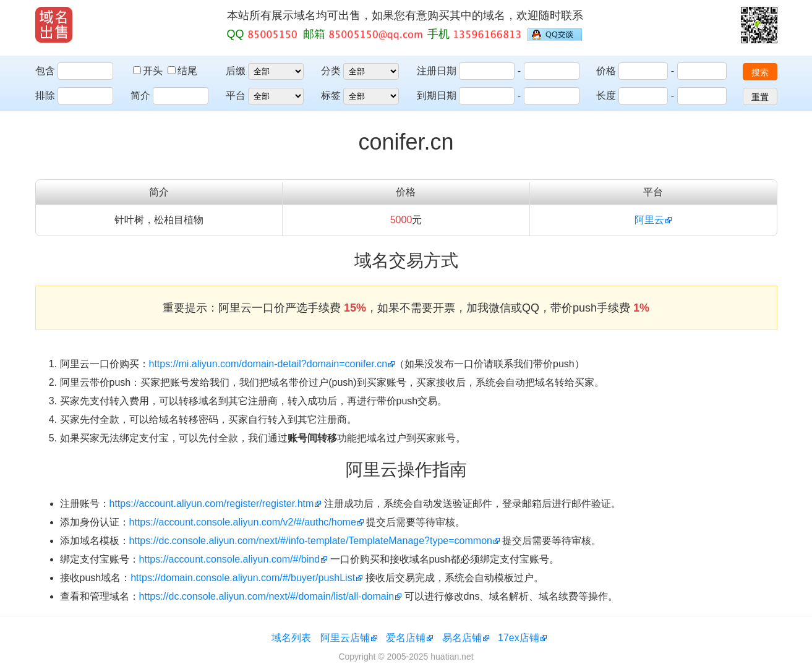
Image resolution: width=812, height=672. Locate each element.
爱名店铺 (406, 638)
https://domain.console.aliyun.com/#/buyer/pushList (243, 578)
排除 (45, 96)
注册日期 (437, 71)
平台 (236, 96)
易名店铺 (462, 638)
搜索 (760, 72)
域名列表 (291, 638)
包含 (45, 71)
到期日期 (437, 96)
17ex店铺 (519, 638)
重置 (760, 97)
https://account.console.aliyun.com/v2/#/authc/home (243, 522)
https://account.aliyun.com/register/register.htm (212, 504)
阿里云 (649, 220)
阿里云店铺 (345, 638)
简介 (140, 96)
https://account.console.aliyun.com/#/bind (230, 559)
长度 (606, 96)
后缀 (236, 71)
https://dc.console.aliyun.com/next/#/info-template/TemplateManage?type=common (311, 541)
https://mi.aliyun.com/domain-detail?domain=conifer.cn (268, 364)
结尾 (182, 71)
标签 (331, 96)
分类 (331, 71)
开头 (149, 71)
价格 (606, 71)
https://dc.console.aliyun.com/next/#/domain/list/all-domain (267, 596)
